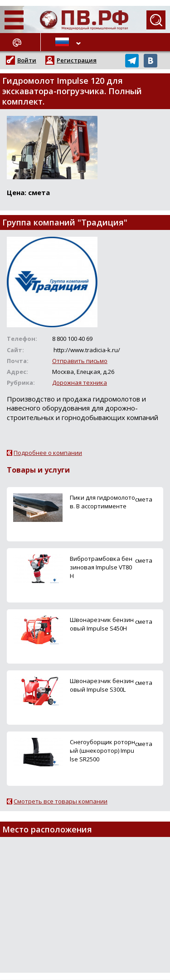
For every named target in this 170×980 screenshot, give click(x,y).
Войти (27, 60)
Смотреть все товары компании (61, 801)
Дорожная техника (80, 382)
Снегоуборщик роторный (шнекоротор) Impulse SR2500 (102, 751)
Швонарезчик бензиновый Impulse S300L (102, 685)
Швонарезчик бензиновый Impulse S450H (102, 624)
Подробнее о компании (48, 453)
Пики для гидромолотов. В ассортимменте (102, 502)
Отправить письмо (80, 361)
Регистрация (77, 60)
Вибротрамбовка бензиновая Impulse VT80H (101, 567)
